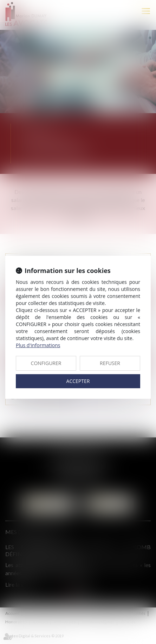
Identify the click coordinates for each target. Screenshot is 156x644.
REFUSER (110, 363)
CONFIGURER (46, 363)
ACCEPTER (78, 381)
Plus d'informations (38, 345)
